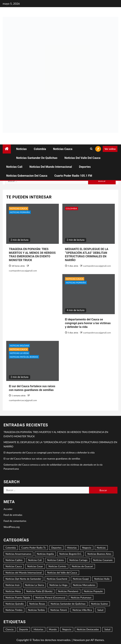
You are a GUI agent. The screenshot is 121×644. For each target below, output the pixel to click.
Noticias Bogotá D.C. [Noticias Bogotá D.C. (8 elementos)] (71, 554)
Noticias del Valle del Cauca (82, 158)
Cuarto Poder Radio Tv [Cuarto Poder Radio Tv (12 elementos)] (33, 548)
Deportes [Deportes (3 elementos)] (56, 548)
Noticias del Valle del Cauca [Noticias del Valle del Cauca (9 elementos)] (62, 572)
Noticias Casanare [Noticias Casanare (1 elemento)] (103, 560)
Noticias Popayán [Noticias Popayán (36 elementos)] (93, 591)
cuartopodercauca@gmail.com (23, 271)
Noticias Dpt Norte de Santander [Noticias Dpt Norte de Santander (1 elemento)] (23, 579)
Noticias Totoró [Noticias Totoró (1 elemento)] (59, 610)
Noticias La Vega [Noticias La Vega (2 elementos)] (58, 585)
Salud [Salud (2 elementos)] (107, 629)
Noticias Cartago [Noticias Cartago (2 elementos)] (79, 560)
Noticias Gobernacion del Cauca (27, 176)
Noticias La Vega (19, 353)
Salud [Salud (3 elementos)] (100, 610)
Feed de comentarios (15, 521)
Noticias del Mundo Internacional (51, 167)
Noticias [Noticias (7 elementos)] (101, 548)
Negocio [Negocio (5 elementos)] (87, 548)
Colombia (40, 149)
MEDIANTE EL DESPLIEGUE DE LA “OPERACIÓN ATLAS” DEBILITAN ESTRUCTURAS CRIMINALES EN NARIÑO (87, 255)
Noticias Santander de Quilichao (37, 158)
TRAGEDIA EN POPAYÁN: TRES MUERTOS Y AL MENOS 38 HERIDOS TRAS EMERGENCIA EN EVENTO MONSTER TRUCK (32, 255)
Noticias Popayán (20, 212)
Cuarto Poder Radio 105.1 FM (73, 176)
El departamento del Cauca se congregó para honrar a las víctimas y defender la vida (88, 323)
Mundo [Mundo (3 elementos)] (53, 629)
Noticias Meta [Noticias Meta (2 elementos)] (13, 591)
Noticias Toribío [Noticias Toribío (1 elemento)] (36, 610)
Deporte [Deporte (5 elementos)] (24, 629)
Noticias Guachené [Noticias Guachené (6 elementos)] (57, 579)
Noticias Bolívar (19, 346)
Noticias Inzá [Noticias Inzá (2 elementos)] (12, 585)
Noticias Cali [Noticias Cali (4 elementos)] (35, 560)
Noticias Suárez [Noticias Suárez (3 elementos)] (99, 604)
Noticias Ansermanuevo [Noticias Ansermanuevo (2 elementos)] (18, 554)
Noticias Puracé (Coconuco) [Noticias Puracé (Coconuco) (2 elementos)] (50, 597)
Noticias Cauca (63, 149)
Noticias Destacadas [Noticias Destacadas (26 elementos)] (88, 629)
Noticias (21, 149)
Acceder (8, 509)
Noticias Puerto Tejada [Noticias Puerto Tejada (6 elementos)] (18, 597)
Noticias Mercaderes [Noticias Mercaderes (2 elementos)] (84, 585)
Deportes (85, 167)
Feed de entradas (13, 515)
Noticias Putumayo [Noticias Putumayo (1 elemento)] (81, 597)
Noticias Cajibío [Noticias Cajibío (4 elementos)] (14, 560)
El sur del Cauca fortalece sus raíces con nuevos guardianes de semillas (42, 459)
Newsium (79, 640)
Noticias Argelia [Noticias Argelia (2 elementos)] (45, 554)
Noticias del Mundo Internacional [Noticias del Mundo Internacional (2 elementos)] (24, 572)
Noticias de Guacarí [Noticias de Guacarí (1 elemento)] (82, 566)
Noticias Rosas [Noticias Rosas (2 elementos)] (37, 604)
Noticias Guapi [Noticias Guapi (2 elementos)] (81, 579)
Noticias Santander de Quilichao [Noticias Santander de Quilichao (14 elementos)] (68, 604)
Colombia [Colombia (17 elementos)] (11, 548)
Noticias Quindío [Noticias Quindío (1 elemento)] (15, 604)
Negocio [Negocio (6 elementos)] (67, 629)
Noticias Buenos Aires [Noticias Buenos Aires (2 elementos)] (99, 554)
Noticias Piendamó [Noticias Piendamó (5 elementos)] (68, 591)
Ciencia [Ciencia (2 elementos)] (10, 629)
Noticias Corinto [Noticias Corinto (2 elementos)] (57, 566)
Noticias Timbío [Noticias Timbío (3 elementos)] (14, 610)
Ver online (110, 149)
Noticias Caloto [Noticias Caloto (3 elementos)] (55, 560)
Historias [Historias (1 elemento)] (38, 629)
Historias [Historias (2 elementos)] (72, 548)
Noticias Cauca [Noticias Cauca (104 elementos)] (14, 566)
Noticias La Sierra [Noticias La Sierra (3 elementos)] (35, 585)
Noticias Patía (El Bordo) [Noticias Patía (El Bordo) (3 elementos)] (39, 591)
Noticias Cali (14, 167)
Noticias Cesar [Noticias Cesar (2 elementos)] (35, 566)
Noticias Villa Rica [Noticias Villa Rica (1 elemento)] (82, 610)
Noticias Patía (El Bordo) (24, 357)
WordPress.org (12, 527)
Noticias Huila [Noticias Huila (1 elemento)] (102, 579)
